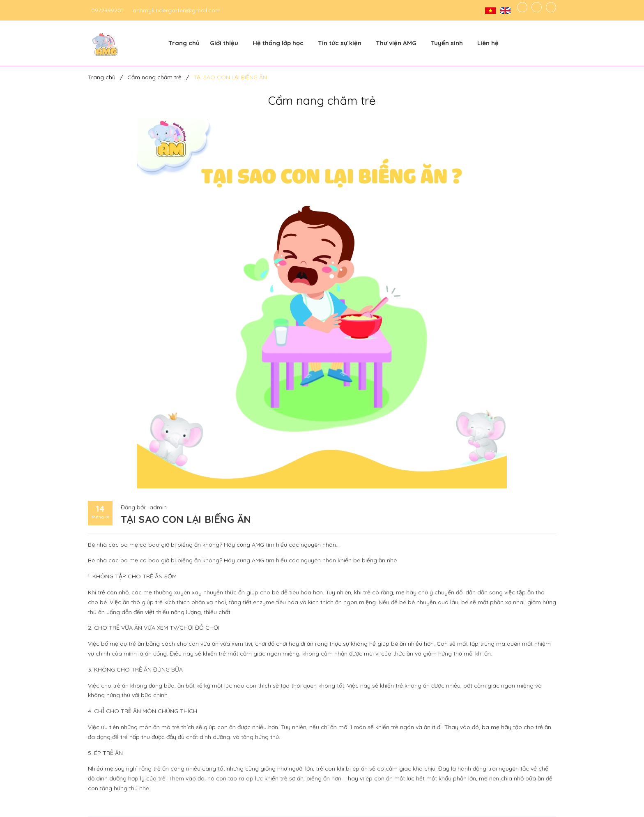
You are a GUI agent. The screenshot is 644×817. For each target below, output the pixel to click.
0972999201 (107, 10)
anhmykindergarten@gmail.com (177, 10)
